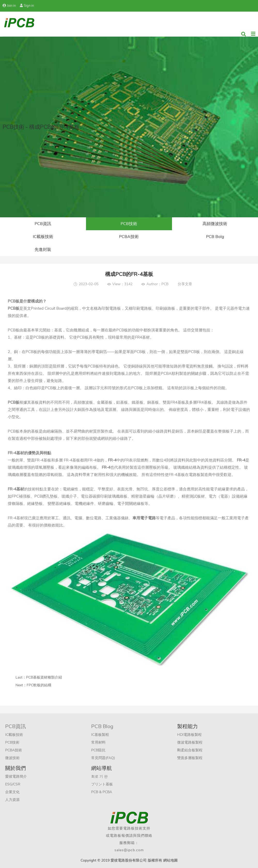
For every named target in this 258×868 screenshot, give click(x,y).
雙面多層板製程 (190, 758)
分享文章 (185, 284)
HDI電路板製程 (189, 735)
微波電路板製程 (190, 742)
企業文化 (12, 792)
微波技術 (12, 758)
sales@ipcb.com (129, 850)
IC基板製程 (100, 735)
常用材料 (98, 742)
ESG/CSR (13, 784)
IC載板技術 (43, 237)
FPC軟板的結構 (39, 685)
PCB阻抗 (98, 750)
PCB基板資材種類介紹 (44, 677)
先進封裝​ (43, 250)
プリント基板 (102, 784)
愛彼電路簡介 (16, 777)
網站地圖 (170, 860)
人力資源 (12, 800)
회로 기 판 (99, 777)
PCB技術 (129, 224)
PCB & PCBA (102, 792)
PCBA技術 (129, 237)
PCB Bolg (215, 237)
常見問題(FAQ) (103, 758)
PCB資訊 (43, 224)
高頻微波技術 (215, 224)
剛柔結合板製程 (190, 750)
